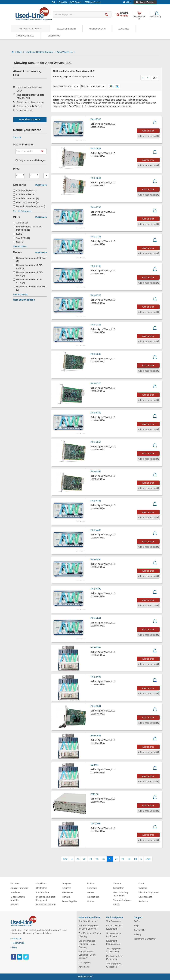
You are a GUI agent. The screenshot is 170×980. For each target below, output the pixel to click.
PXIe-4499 (96, 589)
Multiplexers (93, 897)
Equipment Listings (30, 29)
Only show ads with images (31, 160)
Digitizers (66, 888)
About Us (16, 938)
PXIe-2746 (96, 266)
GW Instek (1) (22, 238)
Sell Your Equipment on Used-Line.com (89, 927)
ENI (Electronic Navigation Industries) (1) (28, 228)
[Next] (141, 859)
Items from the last (62, 86)
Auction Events (97, 29)
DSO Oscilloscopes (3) (26, 202)
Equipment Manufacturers (113, 942)
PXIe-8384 (96, 706)
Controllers (42, 888)
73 (91, 859)
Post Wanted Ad (26, 36)
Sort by (85, 86)
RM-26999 (96, 735)
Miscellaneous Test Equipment (46, 898)
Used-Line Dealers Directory (40, 52)
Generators (118, 888)
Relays (116, 905)
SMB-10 (95, 794)
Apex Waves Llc (66, 52)
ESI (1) (18, 234)
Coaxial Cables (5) (24, 194)
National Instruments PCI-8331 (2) (30, 288)
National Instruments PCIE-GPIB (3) (28, 274)
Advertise (124, 29)
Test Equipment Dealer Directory (90, 935)
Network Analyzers (122, 900)
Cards (141, 884)
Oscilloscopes (145, 897)
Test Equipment (114, 921)
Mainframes (68, 892)
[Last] (148, 859)
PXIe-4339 (96, 413)
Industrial (143, 888)
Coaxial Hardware (20, 888)
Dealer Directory (66, 29)
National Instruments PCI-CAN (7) (30, 260)
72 (84, 859)
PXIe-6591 (96, 647)
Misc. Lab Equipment (149, 892)
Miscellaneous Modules (18, 898)
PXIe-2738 (96, 237)
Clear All (17, 138)
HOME (20, 52)
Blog (14, 947)
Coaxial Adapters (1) (25, 190)
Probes (91, 901)
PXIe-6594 (96, 677)
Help (136, 926)
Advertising (84, 967)
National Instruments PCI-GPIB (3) (27, 281)
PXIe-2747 (96, 295)
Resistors (143, 901)
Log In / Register (147, 2)
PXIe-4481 (96, 501)
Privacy (138, 934)
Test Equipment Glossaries (114, 965)
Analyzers (67, 884)
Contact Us (54, 36)
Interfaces (16, 892)
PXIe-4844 (96, 618)
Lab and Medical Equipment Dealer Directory (87, 944)
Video (127, 2)
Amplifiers (41, 884)
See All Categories (22, 211)
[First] (65, 859)
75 (103, 859)
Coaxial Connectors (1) (26, 198)
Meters (91, 892)
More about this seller (30, 119)
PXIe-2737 (96, 207)
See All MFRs (20, 246)
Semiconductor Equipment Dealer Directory (87, 955)
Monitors (66, 897)
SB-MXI (94, 765)
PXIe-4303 (96, 354)
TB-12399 (95, 823)
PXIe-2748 (96, 325)
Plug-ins (15, 905)
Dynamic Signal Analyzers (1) (29, 206)
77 (116, 859)
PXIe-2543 (96, 149)
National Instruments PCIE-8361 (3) (28, 267)
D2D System (85, 962)
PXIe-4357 (96, 471)
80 (136, 859)
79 (129, 859)
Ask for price (148, 131)
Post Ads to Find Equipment (114, 958)
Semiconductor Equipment (114, 935)
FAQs (137, 921)
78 (123, 859)
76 (110, 859)
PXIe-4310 (96, 383)
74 (97, 859)
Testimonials (18, 943)
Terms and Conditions (145, 939)
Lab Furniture (43, 892)
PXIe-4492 (96, 530)
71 (78, 859)
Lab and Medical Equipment (114, 927)
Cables (91, 884)
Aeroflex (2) (20, 223)
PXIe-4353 (96, 442)
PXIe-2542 (96, 119)
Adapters (15, 884)
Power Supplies (70, 901)
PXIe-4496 (96, 559)
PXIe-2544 (96, 178)
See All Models (20, 295)
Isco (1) (18, 242)
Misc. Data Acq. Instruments (121, 894)
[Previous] (72, 859)
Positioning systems (46, 905)
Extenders (92, 888)
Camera (117, 884)
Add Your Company (88, 921)
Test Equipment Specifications (114, 950)
